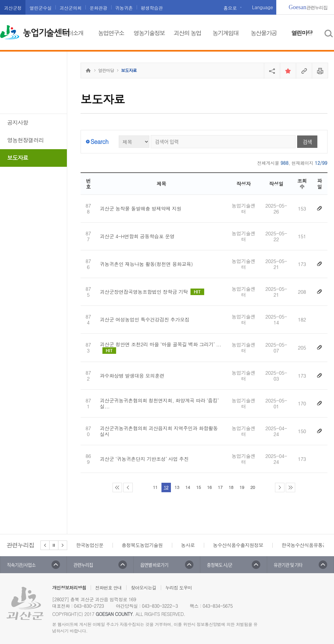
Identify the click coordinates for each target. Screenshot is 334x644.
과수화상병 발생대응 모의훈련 (132, 376)
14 (188, 487)
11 (155, 487)
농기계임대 (225, 33)
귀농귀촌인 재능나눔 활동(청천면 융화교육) (146, 264)
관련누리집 (308, 7)
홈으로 (230, 8)
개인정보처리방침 (69, 588)
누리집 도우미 (179, 588)
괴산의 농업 (187, 33)
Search (99, 141)
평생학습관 (152, 8)
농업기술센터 (46, 33)
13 (177, 487)
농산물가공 (264, 33)
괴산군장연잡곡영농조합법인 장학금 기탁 (152, 292)
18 (231, 487)
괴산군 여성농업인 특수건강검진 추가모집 (145, 320)
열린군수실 (40, 8)
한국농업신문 (90, 545)
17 (220, 487)
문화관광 (98, 8)
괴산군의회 (70, 8)
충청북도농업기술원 (142, 545)
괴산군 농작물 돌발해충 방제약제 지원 (141, 209)
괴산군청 (13, 8)
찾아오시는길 (144, 588)
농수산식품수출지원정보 (238, 545)
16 (209, 487)
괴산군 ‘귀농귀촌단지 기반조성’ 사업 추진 (144, 459)
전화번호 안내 (109, 588)
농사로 (188, 545)
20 (252, 487)
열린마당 (302, 33)
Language (263, 7)
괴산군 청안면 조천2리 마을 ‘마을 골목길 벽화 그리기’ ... (160, 348)
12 (166, 487)
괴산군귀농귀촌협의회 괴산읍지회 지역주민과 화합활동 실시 (159, 431)
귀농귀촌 (124, 8)
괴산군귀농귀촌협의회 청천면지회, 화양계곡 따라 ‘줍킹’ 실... (159, 403)
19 (242, 487)
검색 (307, 142)
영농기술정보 (149, 33)
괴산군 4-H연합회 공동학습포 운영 (137, 236)
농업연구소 (111, 33)
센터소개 (73, 33)
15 (198, 487)
